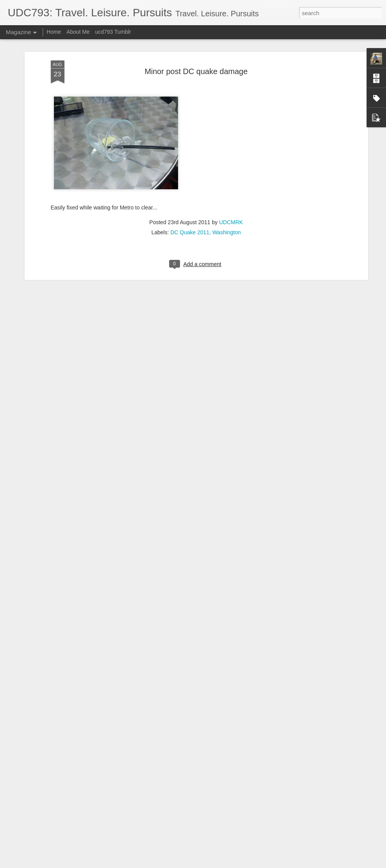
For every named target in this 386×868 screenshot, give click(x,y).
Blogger (217, 864)
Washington (226, 182)
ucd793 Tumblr (113, 32)
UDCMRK (231, 172)
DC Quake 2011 (190, 182)
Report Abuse (240, 864)
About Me (78, 32)
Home (54, 32)
